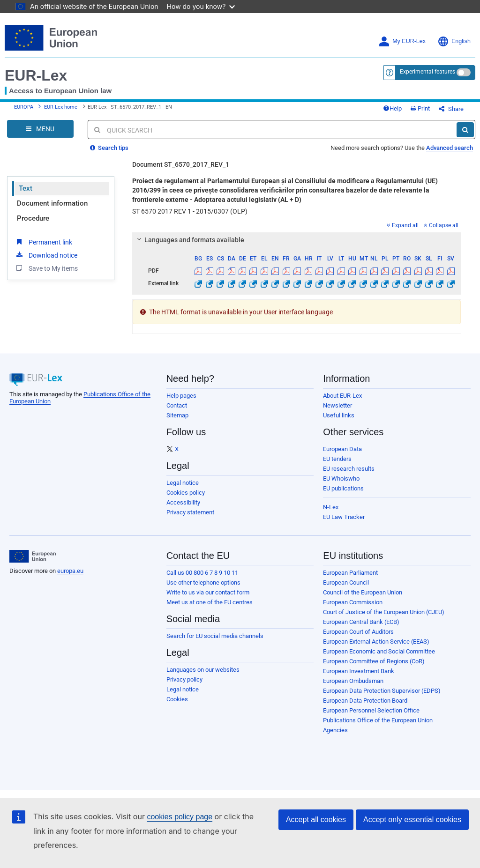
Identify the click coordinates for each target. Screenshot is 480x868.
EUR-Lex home (61, 107)
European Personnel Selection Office (371, 710)
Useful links (339, 415)
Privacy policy (184, 679)
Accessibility (183, 502)
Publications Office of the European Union (378, 720)
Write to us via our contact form (208, 592)
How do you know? (201, 6)
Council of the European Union (363, 592)
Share (451, 109)
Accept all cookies (316, 820)
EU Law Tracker (344, 517)
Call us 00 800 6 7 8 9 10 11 (202, 573)
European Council (346, 582)
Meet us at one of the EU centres (210, 602)
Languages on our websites (203, 670)
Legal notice (183, 483)
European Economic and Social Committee (379, 651)
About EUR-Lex (342, 396)
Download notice (46, 255)
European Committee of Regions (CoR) (374, 661)
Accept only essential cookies (412, 820)
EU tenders (337, 459)
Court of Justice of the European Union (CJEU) (384, 612)
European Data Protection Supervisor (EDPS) (382, 691)
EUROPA (24, 107)
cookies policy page (180, 817)
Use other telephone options (203, 582)
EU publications (343, 488)
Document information (52, 203)
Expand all (403, 225)
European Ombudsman (353, 681)
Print (420, 108)
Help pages (181, 396)
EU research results (349, 469)
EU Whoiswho (341, 479)
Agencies (335, 730)
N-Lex (331, 507)
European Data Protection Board (365, 701)
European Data (342, 449)
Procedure (33, 218)
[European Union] (33, 556)
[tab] (297, 240)
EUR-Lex (36, 75)
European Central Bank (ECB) (361, 622)
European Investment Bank (359, 671)
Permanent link (43, 242)
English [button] (454, 41)
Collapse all (441, 225)
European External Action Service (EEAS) (376, 642)
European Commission (353, 602)
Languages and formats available (189, 240)
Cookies (177, 699)
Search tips (109, 148)
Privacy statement (190, 512)
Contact (177, 405)
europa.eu (70, 571)
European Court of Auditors (358, 632)
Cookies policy (186, 493)
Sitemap (177, 415)
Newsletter (337, 405)
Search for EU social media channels (215, 636)
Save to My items (46, 268)
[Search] (465, 130)
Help (392, 108)
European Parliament (350, 573)
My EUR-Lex (402, 41)
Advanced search (450, 148)
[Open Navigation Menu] (40, 129)
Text (26, 188)
